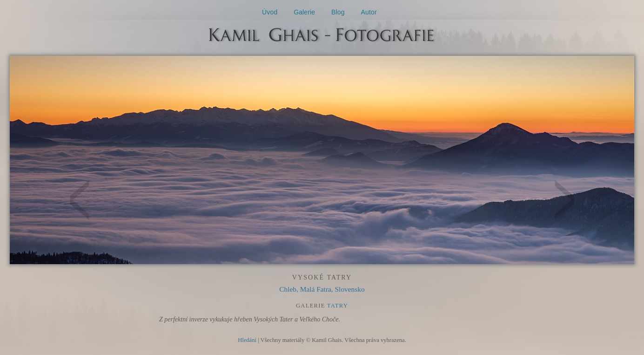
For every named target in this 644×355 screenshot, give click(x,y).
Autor (369, 12)
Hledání (247, 340)
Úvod (270, 12)
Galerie (304, 12)
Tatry (338, 306)
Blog (338, 12)
